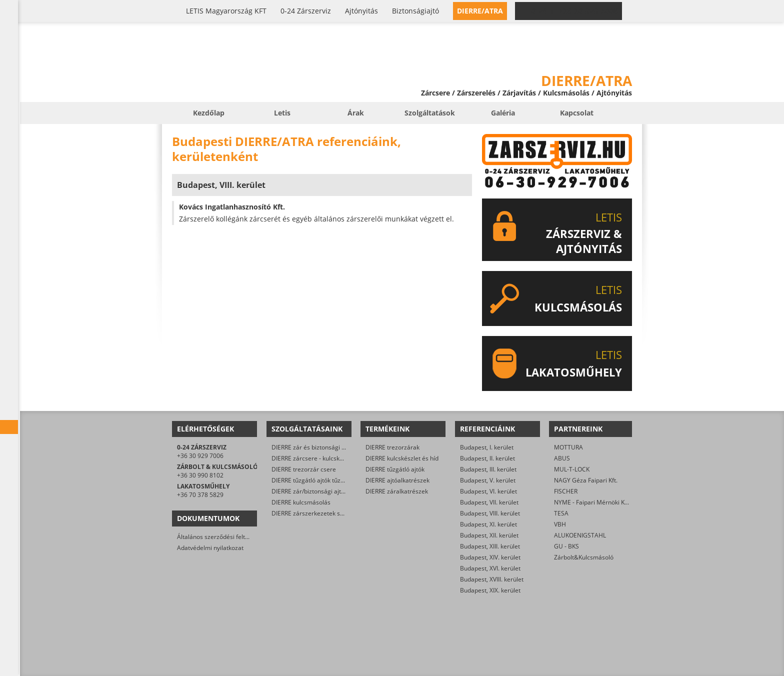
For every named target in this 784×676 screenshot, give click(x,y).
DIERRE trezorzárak (392, 447)
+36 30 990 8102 (200, 475)
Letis (282, 113)
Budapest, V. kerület (488, 480)
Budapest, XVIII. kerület (492, 579)
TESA (561, 513)
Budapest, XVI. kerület (490, 568)
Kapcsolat (577, 113)
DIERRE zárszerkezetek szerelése (318, 513)
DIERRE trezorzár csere (304, 469)
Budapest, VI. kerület (488, 491)
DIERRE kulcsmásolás (301, 502)
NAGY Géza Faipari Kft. (586, 480)
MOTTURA (568, 447)
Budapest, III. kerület (488, 469)
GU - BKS (566, 546)
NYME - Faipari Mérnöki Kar (592, 502)
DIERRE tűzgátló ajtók (395, 469)
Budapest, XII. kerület (489, 535)
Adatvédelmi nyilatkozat (210, 548)
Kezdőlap (209, 113)
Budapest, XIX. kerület (490, 590)
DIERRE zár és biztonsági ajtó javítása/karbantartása (344, 447)
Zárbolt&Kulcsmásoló (584, 557)
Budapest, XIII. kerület (490, 546)
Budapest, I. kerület (487, 447)
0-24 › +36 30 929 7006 (574, 11)
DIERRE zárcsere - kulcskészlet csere (322, 458)
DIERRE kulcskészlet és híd (402, 458)
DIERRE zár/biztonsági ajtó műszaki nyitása (331, 491)
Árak (356, 113)
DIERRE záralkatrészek (397, 491)
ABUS (562, 458)
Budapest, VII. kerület (489, 502)
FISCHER (566, 491)
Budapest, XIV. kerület (490, 557)
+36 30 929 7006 (200, 456)
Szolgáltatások (430, 113)
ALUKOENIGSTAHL (580, 535)
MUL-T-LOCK (572, 469)
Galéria (503, 113)
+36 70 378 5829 (200, 495)
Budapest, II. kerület (487, 458)
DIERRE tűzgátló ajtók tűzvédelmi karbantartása (337, 480)
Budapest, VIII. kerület (490, 513)
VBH (560, 524)
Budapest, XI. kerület (488, 524)
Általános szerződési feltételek (219, 537)
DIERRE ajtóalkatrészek (397, 480)
